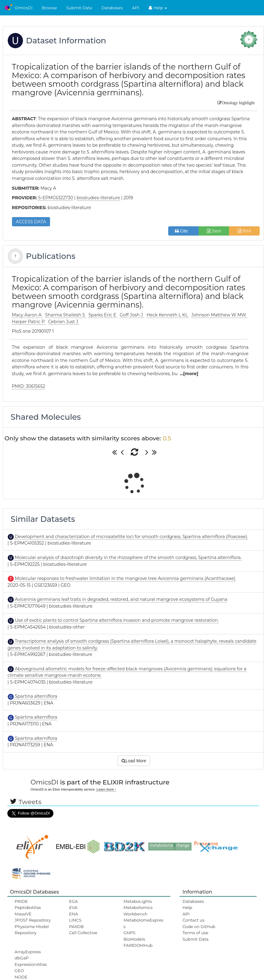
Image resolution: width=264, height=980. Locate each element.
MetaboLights (138, 901)
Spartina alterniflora (36, 696)
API (136, 8)
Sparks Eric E (103, 315)
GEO (19, 970)
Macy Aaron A (27, 315)
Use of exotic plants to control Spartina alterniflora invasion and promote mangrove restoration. (116, 620)
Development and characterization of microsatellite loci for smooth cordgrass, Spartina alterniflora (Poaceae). (131, 537)
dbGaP (22, 958)
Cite (184, 231)
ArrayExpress (28, 952)
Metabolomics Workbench (138, 911)
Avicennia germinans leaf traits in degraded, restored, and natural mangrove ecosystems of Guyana (121, 599)
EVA (73, 907)
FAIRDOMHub (138, 945)
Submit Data (79, 8)
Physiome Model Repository (32, 930)
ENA (74, 914)
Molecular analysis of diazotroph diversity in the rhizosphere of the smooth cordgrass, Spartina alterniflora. (128, 557)
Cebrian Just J (64, 322)
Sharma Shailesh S (66, 315)
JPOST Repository (33, 920)
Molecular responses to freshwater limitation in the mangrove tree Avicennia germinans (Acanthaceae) (125, 578)
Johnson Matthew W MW (219, 315)
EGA (74, 901)
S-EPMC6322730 (56, 198)
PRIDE (21, 901)
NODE (21, 977)
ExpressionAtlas (31, 964)
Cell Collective (83, 933)
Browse (49, 8)
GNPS (129, 933)
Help (158, 8)
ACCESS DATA (31, 222)
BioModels (134, 939)
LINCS (75, 920)
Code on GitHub (199, 926)
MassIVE (23, 914)
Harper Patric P (29, 322)
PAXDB (76, 926)
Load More (134, 761)
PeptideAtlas (28, 907)
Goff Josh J (132, 315)
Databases (112, 8)
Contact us (193, 920)
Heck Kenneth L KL (168, 315)
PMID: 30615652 (29, 386)
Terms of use (195, 933)
